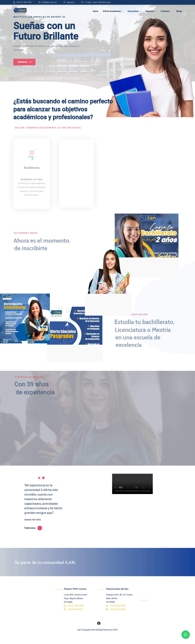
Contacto (165, 11)
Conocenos (133, 11)
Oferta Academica (112, 11)
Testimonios (30, 528)
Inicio (96, 11)
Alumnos (150, 11)
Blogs (179, 11)
